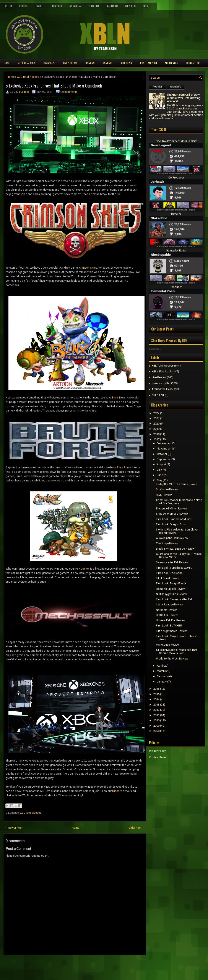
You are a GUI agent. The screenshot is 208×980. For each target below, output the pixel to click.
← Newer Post (13, 828)
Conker (85, 569)
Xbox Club (94, 6)
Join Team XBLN (148, 63)
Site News (126, 63)
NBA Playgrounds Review (172, 594)
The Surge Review (167, 543)
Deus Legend (22, 92)
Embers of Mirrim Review (171, 508)
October (162, 454)
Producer (176, 287)
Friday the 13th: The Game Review (177, 484)
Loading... (155, 349)
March (161, 671)
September (164, 459)
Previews (90, 63)
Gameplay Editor (176, 250)
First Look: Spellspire (169, 573)
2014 (156, 699)
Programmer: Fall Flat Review (171, 620)
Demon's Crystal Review (171, 589)
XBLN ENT (158, 395)
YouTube (24, 6)
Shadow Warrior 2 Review (172, 514)
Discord (57, 6)
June (160, 475)
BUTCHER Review (167, 615)
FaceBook (113, 6)
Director (176, 214)
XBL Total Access (28, 77)
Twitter (40, 6)
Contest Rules (158, 757)
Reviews (108, 63)
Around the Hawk (162, 389)
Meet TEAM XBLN (27, 63)
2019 (156, 429)
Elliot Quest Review (168, 578)
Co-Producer (176, 178)
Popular (157, 87)
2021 (156, 418)
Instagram (75, 6)
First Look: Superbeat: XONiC (174, 568)
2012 (156, 710)
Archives (176, 87)
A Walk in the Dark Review (172, 538)
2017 (156, 439)
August (161, 464)
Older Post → (137, 828)
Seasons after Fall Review (172, 562)
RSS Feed (148, 6)
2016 (156, 689)
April (160, 666)
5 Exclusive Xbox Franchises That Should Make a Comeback (54, 86)
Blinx (115, 397)
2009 (156, 726)
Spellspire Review (167, 489)
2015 (156, 694)
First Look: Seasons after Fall (174, 599)
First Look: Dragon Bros (171, 524)
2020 (156, 424)
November (163, 449)
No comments (69, 92)
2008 (156, 731)
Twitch (8, 6)
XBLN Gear (131, 6)
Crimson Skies (88, 268)
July (159, 470)
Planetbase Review (168, 645)
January (162, 682)
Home (7, 63)
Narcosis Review (166, 610)
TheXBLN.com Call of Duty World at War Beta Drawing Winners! (184, 98)
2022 (156, 413)
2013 (156, 705)
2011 (156, 715)
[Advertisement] (54, 965)
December (163, 443)
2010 (156, 720)
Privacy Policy (157, 751)
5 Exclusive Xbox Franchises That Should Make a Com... (177, 651)
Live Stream (70, 63)
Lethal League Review (170, 604)
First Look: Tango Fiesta (171, 583)
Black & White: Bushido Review (175, 549)
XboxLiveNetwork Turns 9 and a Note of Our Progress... (179, 502)
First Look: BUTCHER (169, 626)
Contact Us (193, 63)
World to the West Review (172, 659)
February (162, 676)
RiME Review (164, 495)
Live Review (159, 377)
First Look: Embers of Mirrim (174, 519)
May (159, 480)
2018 (156, 434)
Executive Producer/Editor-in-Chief (176, 141)
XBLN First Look (162, 371)
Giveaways (49, 63)
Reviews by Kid (161, 383)
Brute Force (124, 467)
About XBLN (172, 63)
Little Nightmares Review (171, 631)
